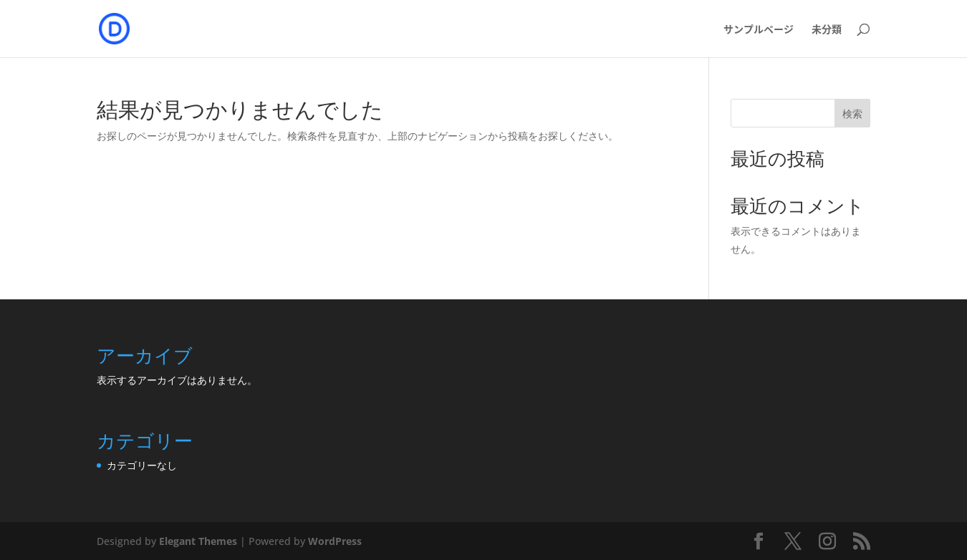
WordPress (335, 541)
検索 (852, 114)
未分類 (827, 30)
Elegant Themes (198, 541)
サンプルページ (759, 30)
